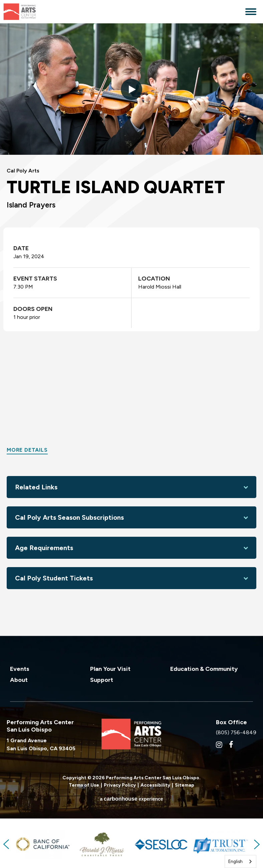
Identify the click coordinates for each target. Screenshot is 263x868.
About (19, 679)
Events (20, 668)
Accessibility (155, 784)
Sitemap (185, 784)
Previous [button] (7, 843)
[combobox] (240, 861)
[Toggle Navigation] (251, 13)
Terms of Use (84, 784)
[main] (131, 329)
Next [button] (256, 843)
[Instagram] (219, 744)
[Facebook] (231, 744)
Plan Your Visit (110, 668)
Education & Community (204, 668)
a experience (131, 798)
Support (102, 679)
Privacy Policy (120, 784)
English (235, 861)
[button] (131, 89)
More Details (27, 449)
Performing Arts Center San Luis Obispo (34, 12)
